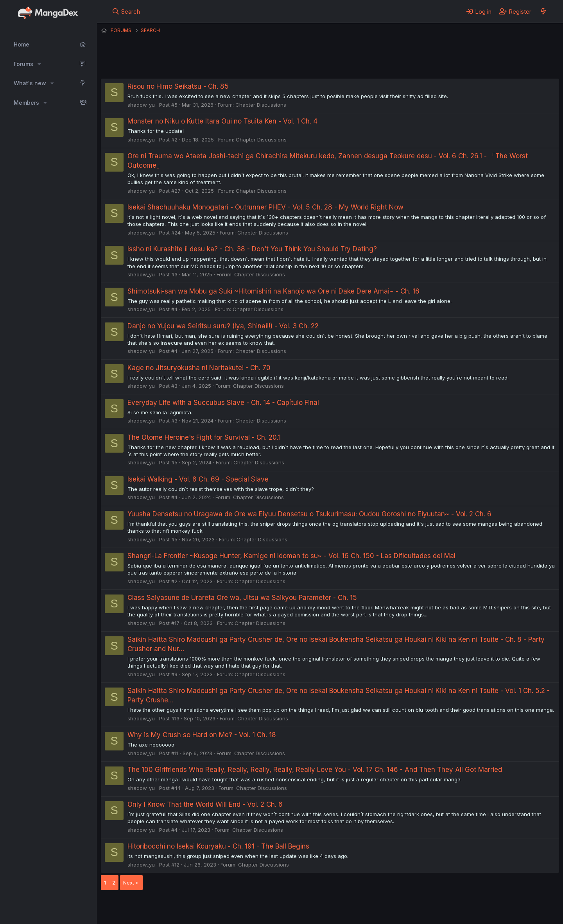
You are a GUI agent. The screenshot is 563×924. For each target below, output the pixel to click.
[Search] (126, 11)
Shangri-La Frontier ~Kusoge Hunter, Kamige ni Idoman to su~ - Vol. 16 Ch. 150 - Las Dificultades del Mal (291, 556)
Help (325, 908)
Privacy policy (292, 908)
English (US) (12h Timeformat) (141, 908)
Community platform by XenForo (495, 907)
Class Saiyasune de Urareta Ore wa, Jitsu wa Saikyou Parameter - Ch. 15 (242, 598)
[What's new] (543, 11)
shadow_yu (141, 105)
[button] (39, 64)
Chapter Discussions (261, 105)
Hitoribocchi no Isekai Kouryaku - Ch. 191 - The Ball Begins (218, 846)
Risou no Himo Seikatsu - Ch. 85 (178, 86)
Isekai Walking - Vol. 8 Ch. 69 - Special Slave (198, 479)
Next (129, 883)
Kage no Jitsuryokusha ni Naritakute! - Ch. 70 (199, 368)
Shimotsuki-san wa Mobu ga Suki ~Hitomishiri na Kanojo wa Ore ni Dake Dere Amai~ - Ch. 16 (273, 291)
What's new (30, 83)
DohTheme (485, 913)
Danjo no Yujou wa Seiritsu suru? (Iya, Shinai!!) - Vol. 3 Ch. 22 (223, 326)
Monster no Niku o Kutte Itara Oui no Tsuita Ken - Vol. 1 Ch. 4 (222, 121)
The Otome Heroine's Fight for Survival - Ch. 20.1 (204, 437)
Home (22, 44)
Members (26, 103)
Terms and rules (246, 908)
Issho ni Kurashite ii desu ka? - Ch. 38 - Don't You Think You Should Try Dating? (252, 249)
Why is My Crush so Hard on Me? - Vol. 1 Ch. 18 (202, 735)
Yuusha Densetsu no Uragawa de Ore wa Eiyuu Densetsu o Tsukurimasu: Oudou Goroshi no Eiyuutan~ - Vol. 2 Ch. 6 (309, 514)
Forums (23, 64)
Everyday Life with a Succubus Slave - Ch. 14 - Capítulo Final (223, 403)
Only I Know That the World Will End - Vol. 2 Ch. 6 (205, 804)
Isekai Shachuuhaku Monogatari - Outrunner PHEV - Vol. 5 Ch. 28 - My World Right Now (265, 207)
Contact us (203, 908)
